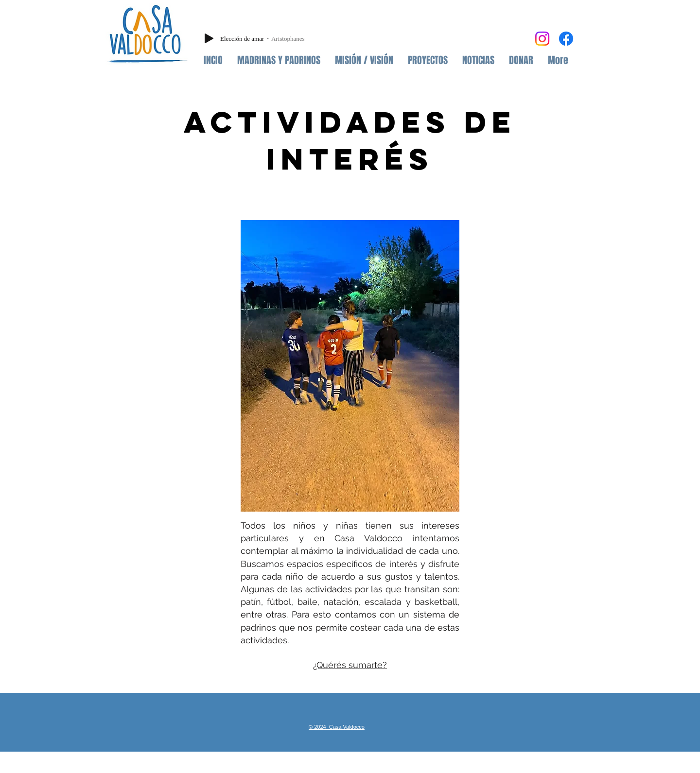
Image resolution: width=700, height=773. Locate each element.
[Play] (209, 38)
